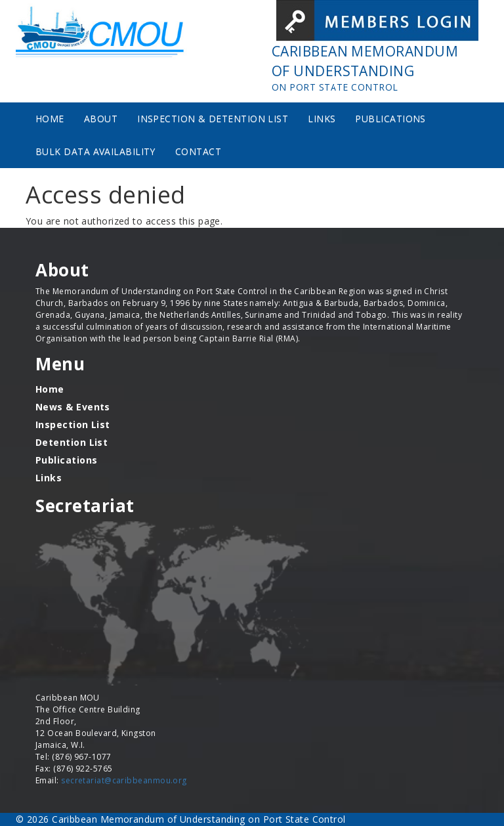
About (101, 119)
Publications (390, 119)
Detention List (72, 442)
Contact (198, 151)
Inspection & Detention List (213, 119)
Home (50, 119)
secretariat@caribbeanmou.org (124, 780)
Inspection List (73, 424)
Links (322, 119)
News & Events (73, 407)
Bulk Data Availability (95, 151)
